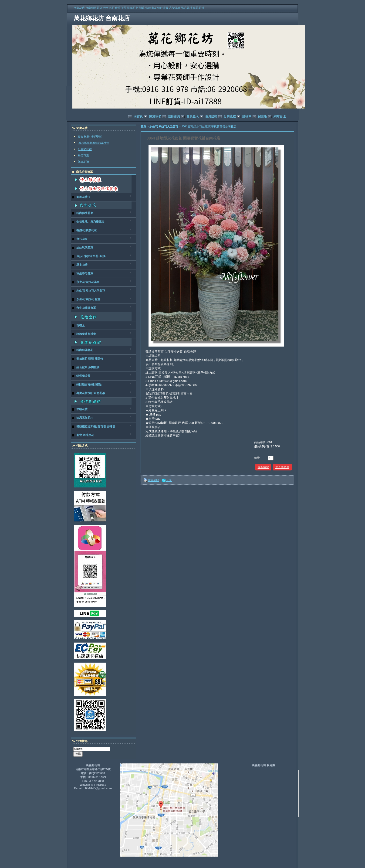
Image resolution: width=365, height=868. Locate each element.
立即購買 (263, 467)
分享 (169, 480)
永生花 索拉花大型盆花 (164, 126)
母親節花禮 (85, 149)
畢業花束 (83, 156)
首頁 (143, 126)
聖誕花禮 (83, 162)
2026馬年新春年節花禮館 (93, 143)
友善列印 (153, 480)
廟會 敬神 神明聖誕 (90, 137)
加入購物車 (282, 467)
